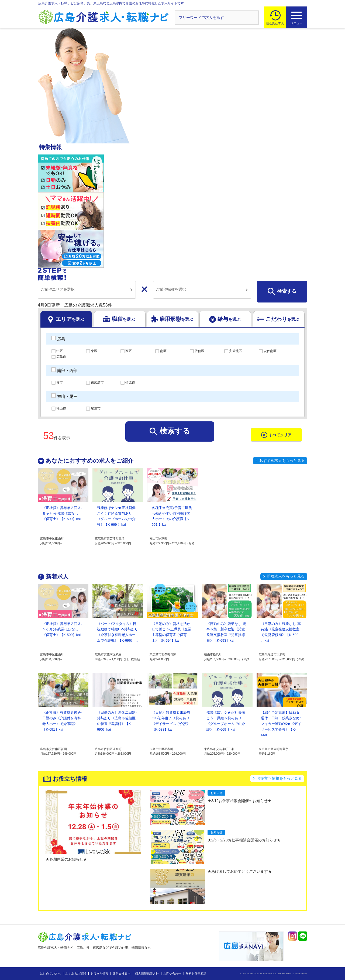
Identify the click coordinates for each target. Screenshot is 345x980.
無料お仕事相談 (196, 974)
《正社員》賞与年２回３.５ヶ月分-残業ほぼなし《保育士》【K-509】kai (62, 513)
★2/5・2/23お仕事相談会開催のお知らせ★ (244, 840)
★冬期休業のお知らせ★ (66, 859)
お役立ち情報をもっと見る (279, 778)
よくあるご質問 (76, 974)
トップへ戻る (327, 932)
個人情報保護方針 (147, 974)
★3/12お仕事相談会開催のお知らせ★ (239, 801)
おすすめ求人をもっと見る (282, 460)
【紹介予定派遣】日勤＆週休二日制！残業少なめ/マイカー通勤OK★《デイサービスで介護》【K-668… (281, 724)
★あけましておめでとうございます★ (240, 871)
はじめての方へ (50, 974)
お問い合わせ (172, 974)
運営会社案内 (122, 974)
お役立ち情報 (99, 974)
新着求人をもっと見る (286, 576)
